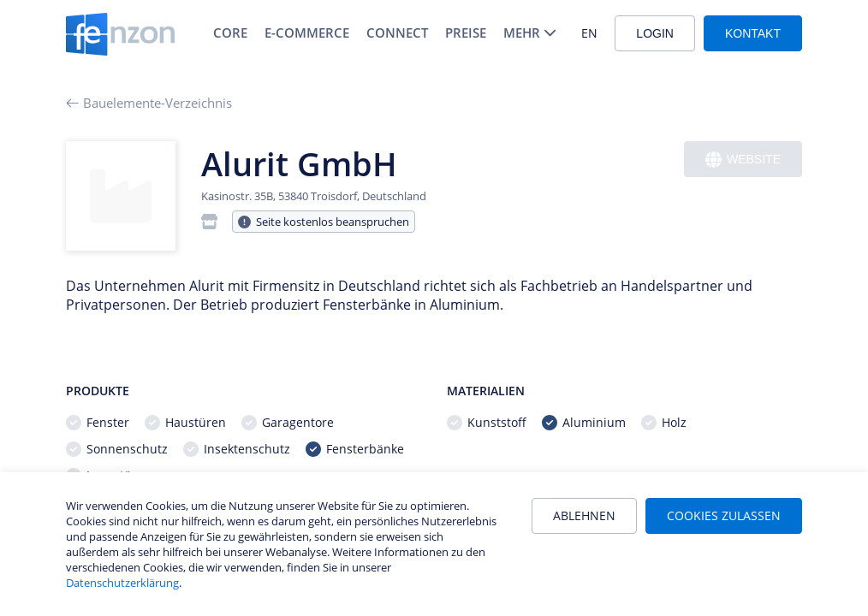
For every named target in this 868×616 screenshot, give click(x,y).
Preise (466, 33)
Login (655, 33)
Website (743, 160)
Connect (397, 33)
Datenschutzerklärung (122, 583)
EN (589, 33)
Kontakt (753, 33)
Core (230, 33)
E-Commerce (307, 33)
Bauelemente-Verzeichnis (149, 103)
